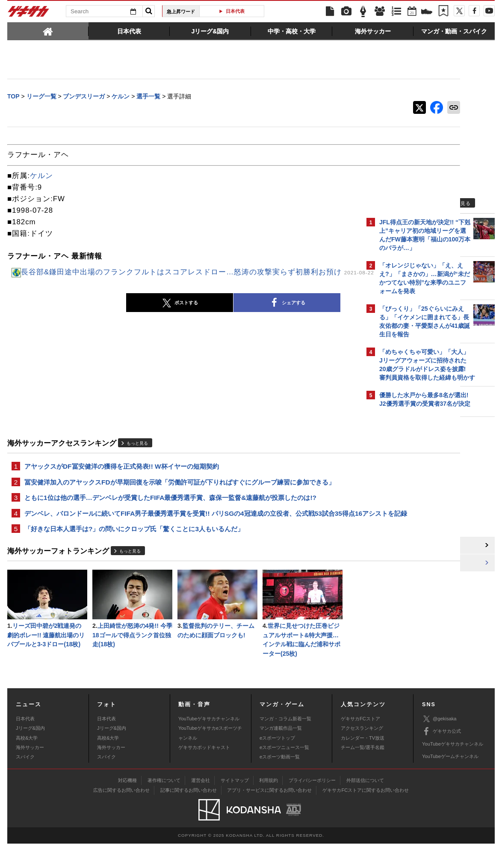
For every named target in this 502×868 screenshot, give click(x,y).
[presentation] (48, 31)
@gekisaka (439, 744)
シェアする (230, 312)
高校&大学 (27, 762)
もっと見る (137, 452)
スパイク (25, 782)
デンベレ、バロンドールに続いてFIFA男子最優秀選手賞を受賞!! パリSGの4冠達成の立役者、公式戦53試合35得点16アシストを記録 (183, 529)
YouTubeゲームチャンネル (450, 781)
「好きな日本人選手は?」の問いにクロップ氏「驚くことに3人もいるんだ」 (134, 551)
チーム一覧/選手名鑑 (363, 772)
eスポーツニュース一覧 (284, 772)
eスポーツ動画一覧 (280, 782)
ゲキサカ (29, 14)
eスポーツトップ (277, 762)
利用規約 (269, 805)
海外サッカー (30, 772)
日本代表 (235, 11)
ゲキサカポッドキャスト (204, 772)
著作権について (164, 805)
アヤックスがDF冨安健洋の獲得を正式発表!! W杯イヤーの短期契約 (122, 476)
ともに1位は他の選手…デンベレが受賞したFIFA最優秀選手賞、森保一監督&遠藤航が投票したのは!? (170, 508)
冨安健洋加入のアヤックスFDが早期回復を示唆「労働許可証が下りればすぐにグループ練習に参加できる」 (180, 492)
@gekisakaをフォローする (414, 546)
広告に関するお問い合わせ (121, 815)
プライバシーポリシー (312, 805)
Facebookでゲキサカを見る (415, 563)
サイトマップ (235, 805)
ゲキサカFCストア (360, 743)
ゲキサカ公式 (441, 756)
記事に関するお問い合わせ (189, 815)
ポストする (122, 312)
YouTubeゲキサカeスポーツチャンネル (210, 758)
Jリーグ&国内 (30, 753)
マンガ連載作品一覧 (281, 753)
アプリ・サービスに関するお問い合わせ (269, 815)
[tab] (48, 31)
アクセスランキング (362, 753)
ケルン (41, 177)
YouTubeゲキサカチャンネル (209, 743)
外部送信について (365, 805)
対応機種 (127, 805)
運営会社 (201, 805)
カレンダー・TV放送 (363, 762)
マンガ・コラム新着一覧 (285, 743)
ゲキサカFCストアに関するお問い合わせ (366, 815)
